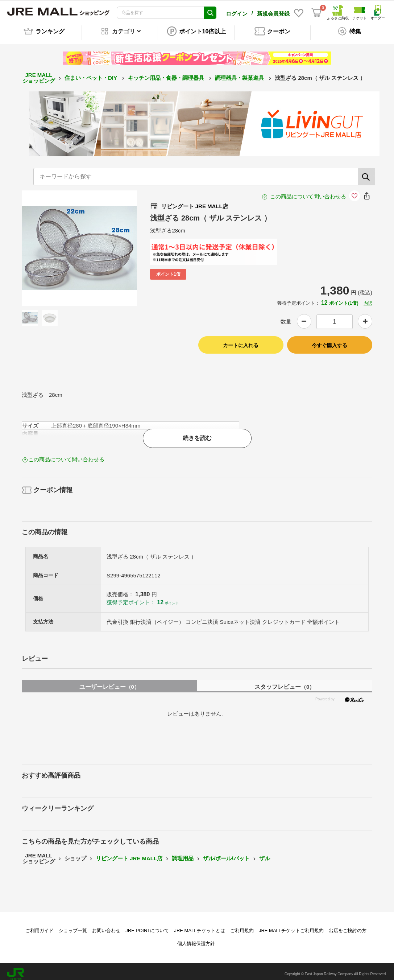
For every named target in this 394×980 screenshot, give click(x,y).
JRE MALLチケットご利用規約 (291, 925)
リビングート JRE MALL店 (129, 853)
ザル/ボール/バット (226, 853)
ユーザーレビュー (109, 682)
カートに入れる (241, 340)
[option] (80, 243)
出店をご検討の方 (348, 925)
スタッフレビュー (285, 682)
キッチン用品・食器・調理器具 (167, 73)
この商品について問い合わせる (308, 191)
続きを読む (197, 433)
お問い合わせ (106, 925)
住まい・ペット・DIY (92, 73)
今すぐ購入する (329, 340)
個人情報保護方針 (196, 938)
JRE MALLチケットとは (199, 925)
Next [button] (108, 243)
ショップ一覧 (73, 925)
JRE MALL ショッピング (39, 73)
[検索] (366, 172)
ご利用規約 (242, 925)
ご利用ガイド (40, 925)
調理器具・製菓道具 (240, 73)
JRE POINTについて (147, 925)
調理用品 (183, 853)
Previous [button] (50, 243)
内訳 (368, 298)
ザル (265, 853)
